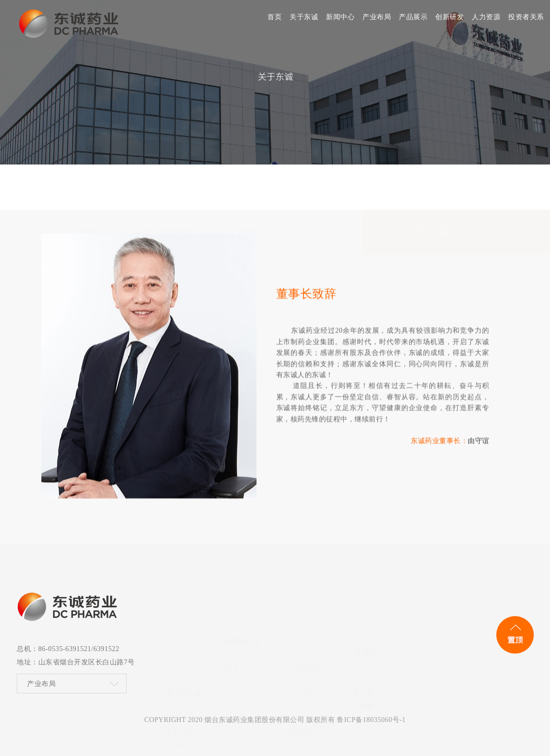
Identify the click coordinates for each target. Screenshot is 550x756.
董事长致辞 (97, 188)
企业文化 (214, 188)
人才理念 (300, 616)
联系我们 (252, 188)
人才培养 (300, 630)
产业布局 (41, 687)
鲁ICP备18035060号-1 (371, 720)
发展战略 (176, 188)
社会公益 (360, 616)
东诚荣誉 (138, 188)
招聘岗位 (300, 656)
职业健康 (360, 642)
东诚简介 (55, 188)
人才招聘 (300, 643)
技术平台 (240, 616)
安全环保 (360, 629)
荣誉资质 (240, 629)
